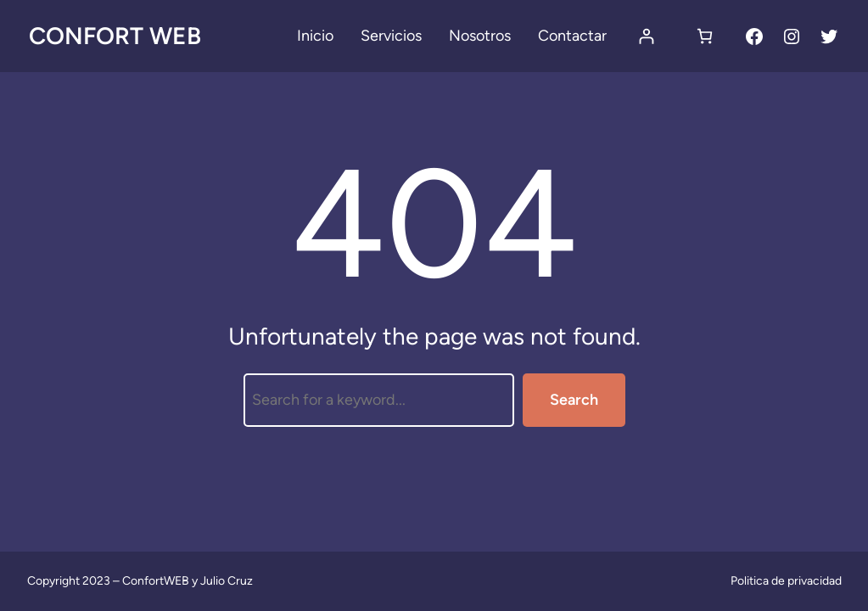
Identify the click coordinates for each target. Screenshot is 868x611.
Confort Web (115, 36)
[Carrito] (705, 36)
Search (574, 400)
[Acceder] (646, 36)
